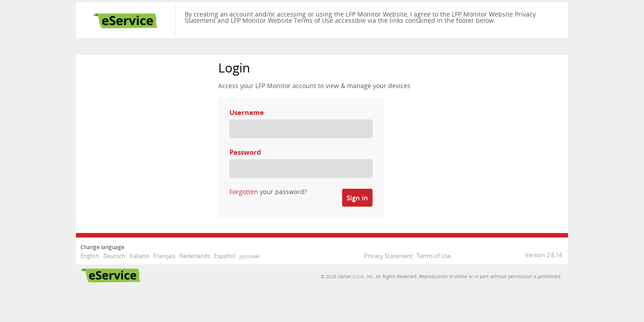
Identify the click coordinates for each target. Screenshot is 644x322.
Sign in (357, 198)
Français (164, 256)
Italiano (139, 256)
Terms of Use (434, 256)
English (90, 256)
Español (225, 256)
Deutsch (114, 256)
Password (245, 152)
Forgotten (244, 192)
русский (249, 256)
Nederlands (195, 256)
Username (247, 112)
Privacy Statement (388, 256)
